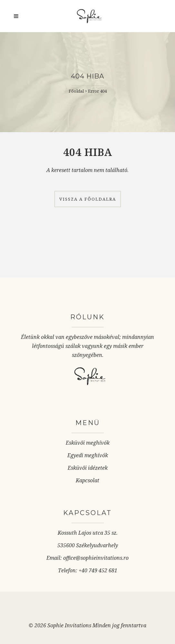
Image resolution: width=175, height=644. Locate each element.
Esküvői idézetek (88, 468)
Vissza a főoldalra (88, 199)
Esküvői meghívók (88, 443)
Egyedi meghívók (88, 455)
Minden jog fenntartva (119, 625)
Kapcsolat (87, 480)
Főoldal (76, 91)
